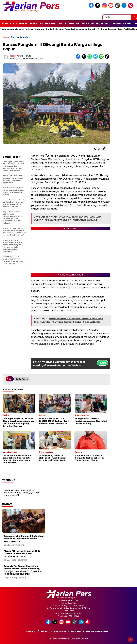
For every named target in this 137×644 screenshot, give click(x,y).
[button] (95, 149)
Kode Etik (76, 631)
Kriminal (128, 24)
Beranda (31, 631)
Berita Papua (22, 379)
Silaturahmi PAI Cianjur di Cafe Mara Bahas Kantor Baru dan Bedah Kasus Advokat (24, 539)
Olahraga (116, 24)
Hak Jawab (60, 631)
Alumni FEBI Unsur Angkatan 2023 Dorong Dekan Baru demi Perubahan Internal (22, 554)
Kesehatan (102, 24)
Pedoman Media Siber (97, 631)
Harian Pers (15, 56)
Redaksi (45, 631)
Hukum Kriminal (48, 24)
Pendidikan (88, 24)
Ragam (33, 24)
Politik (63, 24)
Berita (14, 24)
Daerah (23, 24)
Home (5, 24)
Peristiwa (74, 24)
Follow (102, 363)
